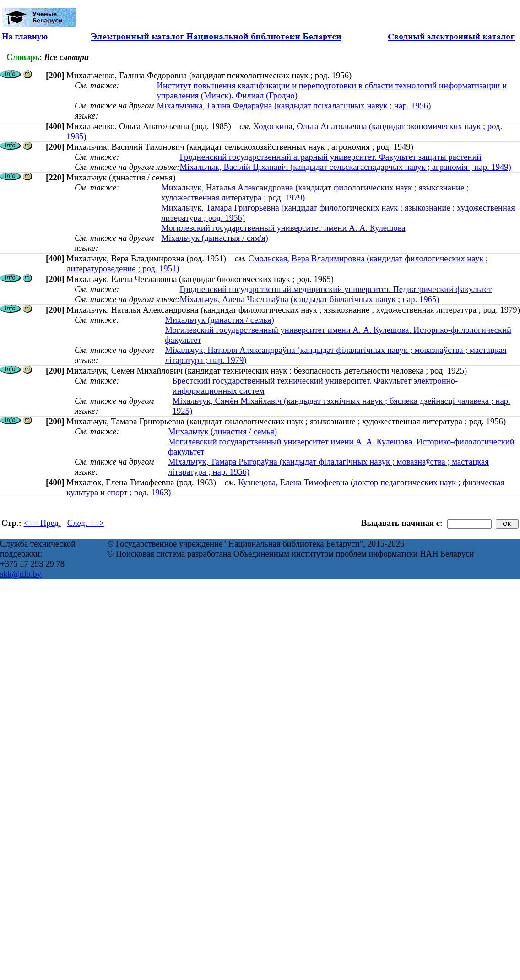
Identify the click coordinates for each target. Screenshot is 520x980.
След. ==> (86, 523)
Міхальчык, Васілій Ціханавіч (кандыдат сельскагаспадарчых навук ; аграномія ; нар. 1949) (345, 167)
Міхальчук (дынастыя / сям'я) (215, 238)
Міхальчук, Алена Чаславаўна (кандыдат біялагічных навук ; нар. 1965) (309, 299)
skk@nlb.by (21, 574)
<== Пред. (42, 523)
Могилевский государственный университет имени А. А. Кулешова (283, 228)
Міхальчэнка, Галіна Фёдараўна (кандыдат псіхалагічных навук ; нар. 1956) (294, 106)
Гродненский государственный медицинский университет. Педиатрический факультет (336, 289)
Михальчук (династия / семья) (219, 320)
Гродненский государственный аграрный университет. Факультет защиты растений (330, 157)
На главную (25, 36)
